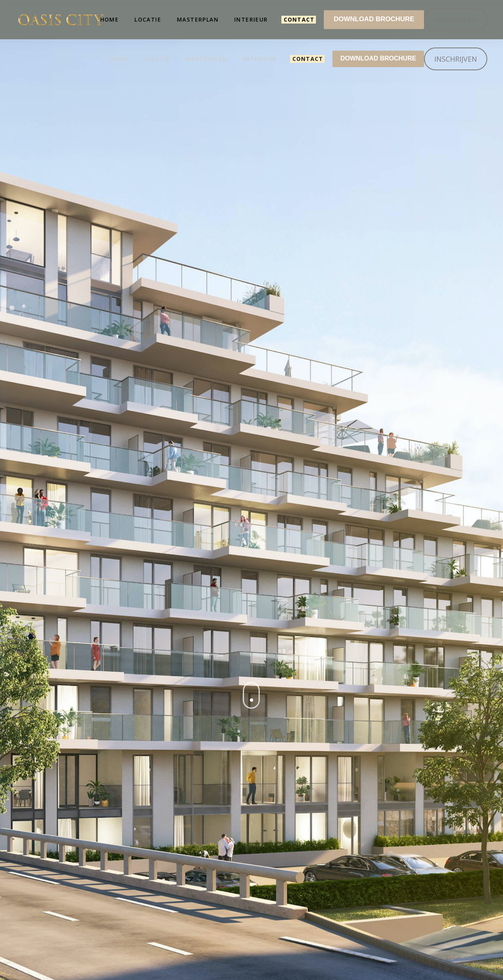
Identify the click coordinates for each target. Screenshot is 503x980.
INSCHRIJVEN (456, 59)
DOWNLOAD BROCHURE (378, 58)
